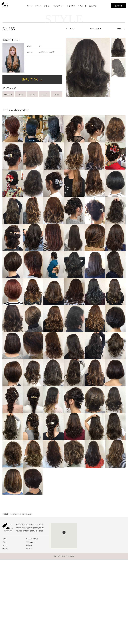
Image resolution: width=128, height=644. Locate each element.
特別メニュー (59, 6)
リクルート (82, 6)
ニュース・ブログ (32, 539)
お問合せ (119, 6)
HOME (5, 539)
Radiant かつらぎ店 (47, 52)
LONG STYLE (96, 29)
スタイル (38, 6)
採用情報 (5, 548)
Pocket (56, 94)
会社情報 (93, 6)
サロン (30, 6)
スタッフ (48, 6)
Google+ (32, 94)
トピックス (71, 6)
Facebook (8, 94)
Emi (41, 46)
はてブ (44, 94)
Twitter (20, 94)
